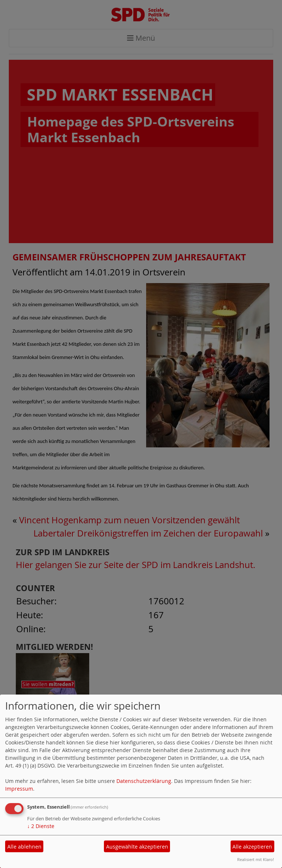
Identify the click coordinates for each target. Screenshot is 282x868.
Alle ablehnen (24, 847)
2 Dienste (41, 826)
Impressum (19, 789)
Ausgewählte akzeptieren (137, 847)
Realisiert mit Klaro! (256, 859)
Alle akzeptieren (252, 847)
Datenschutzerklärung (144, 781)
